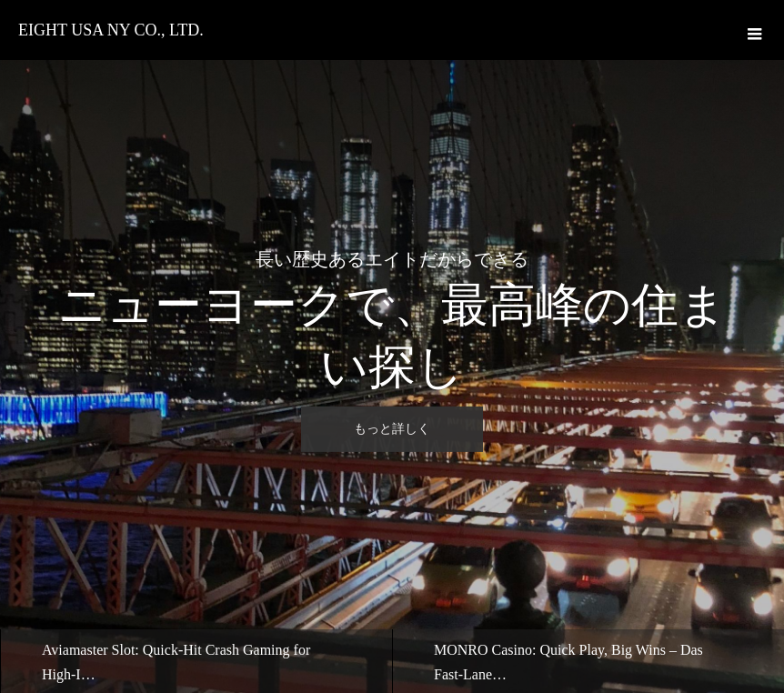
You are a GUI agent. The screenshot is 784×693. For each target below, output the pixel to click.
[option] (392, 346)
